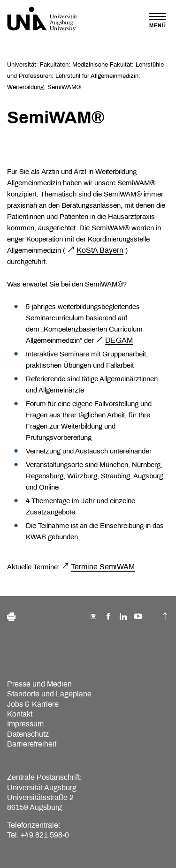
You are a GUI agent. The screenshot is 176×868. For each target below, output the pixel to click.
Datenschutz (28, 734)
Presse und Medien (39, 684)
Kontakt (20, 714)
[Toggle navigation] (158, 20)
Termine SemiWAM (103, 567)
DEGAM (119, 340)
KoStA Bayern (100, 250)
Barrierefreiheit (32, 744)
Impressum (25, 724)
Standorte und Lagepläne (49, 694)
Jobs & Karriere (33, 704)
